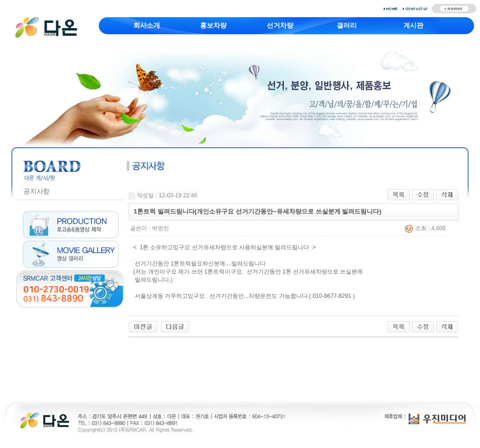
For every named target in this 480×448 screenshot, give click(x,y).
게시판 (413, 25)
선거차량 (280, 25)
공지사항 (36, 191)
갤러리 (347, 25)
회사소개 (147, 25)
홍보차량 (213, 25)
